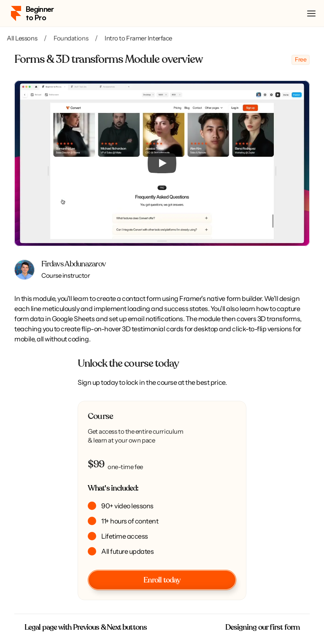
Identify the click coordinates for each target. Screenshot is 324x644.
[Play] (162, 163)
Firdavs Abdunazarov (73, 264)
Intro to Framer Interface (138, 38)
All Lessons (22, 38)
